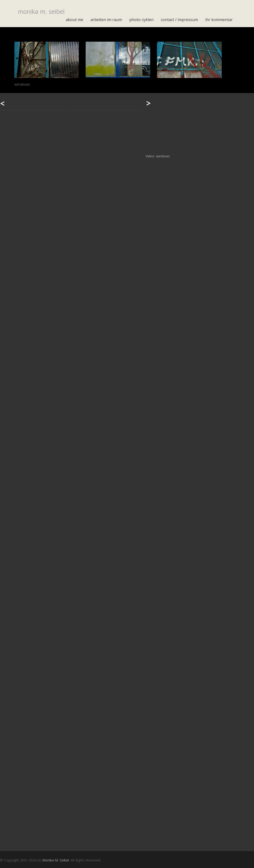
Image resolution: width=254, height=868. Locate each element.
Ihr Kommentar (219, 20)
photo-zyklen (141, 20)
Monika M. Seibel (56, 860)
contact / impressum (179, 20)
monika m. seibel (41, 11)
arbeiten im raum (106, 20)
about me (74, 20)
